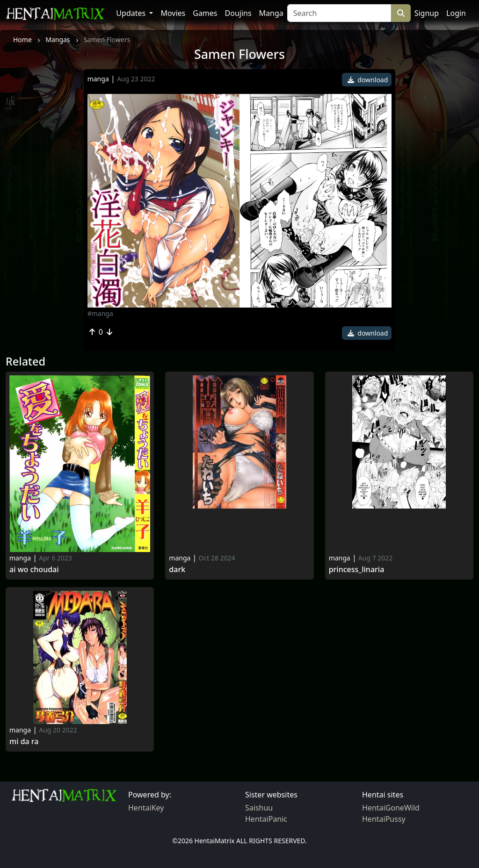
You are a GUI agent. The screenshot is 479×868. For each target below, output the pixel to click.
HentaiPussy (384, 819)
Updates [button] (132, 13)
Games (205, 13)
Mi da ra (24, 742)
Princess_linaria (357, 570)
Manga (271, 13)
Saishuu (259, 808)
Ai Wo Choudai (34, 570)
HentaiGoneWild (391, 808)
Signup (427, 13)
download (368, 80)
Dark (177, 570)
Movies (173, 13)
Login (456, 13)
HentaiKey (146, 808)
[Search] (339, 13)
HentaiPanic (266, 819)
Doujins (238, 13)
